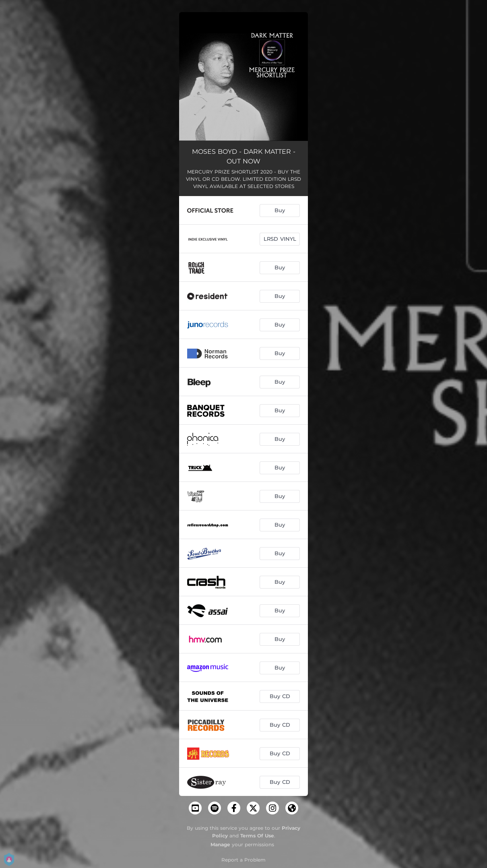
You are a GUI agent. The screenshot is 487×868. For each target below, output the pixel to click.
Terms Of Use (257, 836)
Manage (220, 844)
